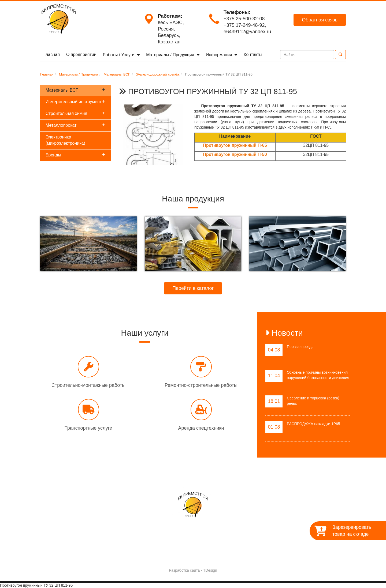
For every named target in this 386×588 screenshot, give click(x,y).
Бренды (75, 155)
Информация (220, 55)
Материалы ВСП (75, 90)
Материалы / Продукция (171, 55)
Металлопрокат (75, 125)
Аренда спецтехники (201, 428)
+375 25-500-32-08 (244, 19)
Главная (52, 55)
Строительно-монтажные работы (88, 385)
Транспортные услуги (88, 428)
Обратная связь (320, 20)
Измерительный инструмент (75, 101)
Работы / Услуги (119, 55)
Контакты (253, 55)
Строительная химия (75, 113)
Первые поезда (300, 347)
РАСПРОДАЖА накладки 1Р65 (313, 424)
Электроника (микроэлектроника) (65, 140)
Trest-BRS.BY (179, 556)
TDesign (210, 570)
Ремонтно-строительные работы (201, 385)
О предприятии (81, 55)
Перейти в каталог (193, 288)
